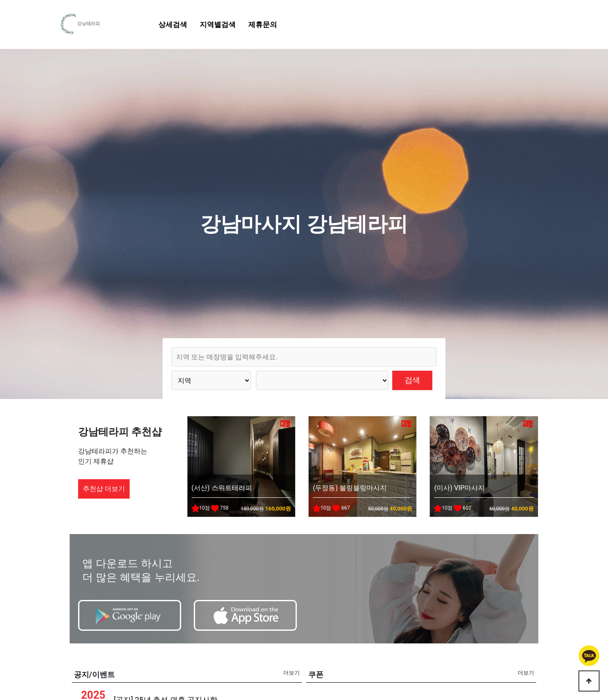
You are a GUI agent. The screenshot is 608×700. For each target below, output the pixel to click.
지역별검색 (218, 24)
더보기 (292, 673)
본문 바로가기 (0, 0)
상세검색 (173, 24)
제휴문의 (263, 24)
